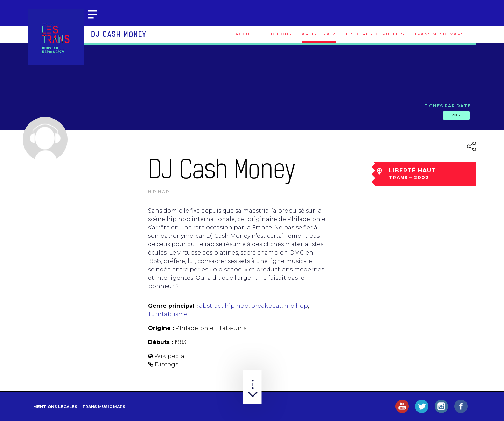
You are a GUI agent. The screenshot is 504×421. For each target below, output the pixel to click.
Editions (280, 34)
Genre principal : (173, 306)
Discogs (166, 365)
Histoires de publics (375, 34)
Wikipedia (169, 356)
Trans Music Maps (439, 34)
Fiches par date (447, 106)
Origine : (161, 328)
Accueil (246, 34)
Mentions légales (55, 407)
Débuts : (160, 342)
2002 (456, 115)
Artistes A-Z (318, 34)
